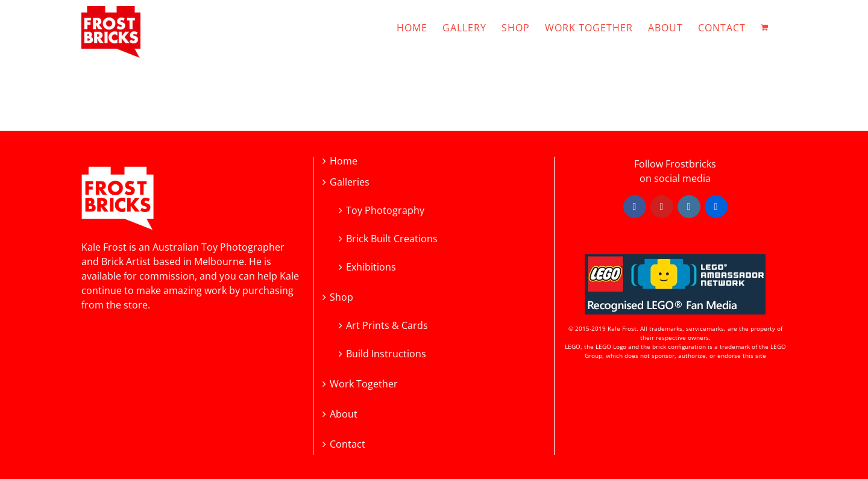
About (344, 414)
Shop (341, 297)
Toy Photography (385, 209)
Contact (348, 444)
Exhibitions (371, 266)
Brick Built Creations (392, 238)
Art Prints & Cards (387, 324)
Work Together (364, 384)
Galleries (350, 182)
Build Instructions (386, 353)
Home (344, 161)
